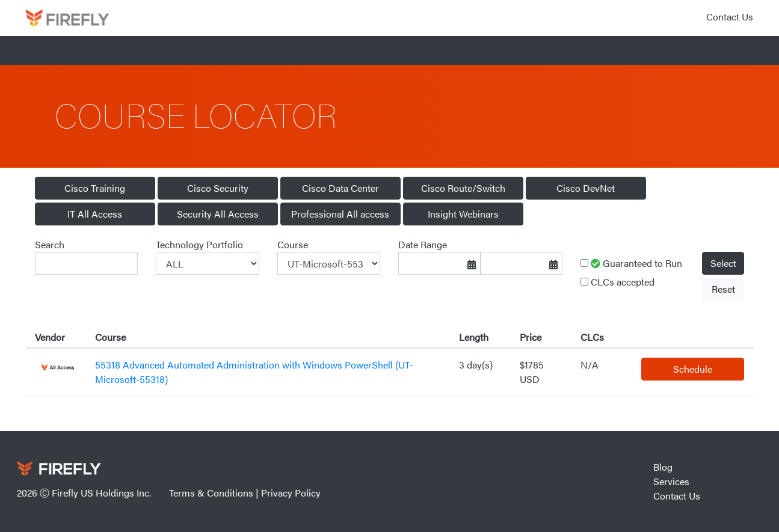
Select (723, 263)
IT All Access (95, 214)
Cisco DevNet (586, 188)
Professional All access (340, 214)
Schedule (693, 369)
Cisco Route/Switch (463, 188)
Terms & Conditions (211, 493)
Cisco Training (95, 188)
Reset (723, 289)
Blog (663, 467)
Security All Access (218, 214)
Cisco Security (218, 188)
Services (671, 481)
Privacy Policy (291, 493)
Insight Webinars (463, 214)
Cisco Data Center (340, 188)
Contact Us (730, 17)
